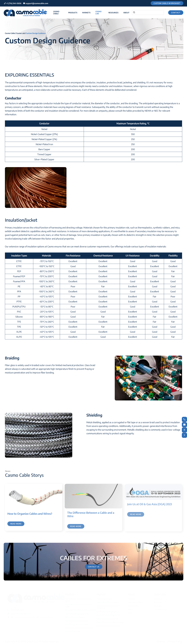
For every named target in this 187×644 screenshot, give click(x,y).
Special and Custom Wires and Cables (79, 628)
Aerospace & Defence (105, 598)
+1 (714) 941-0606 (14, 3)
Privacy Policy (175, 641)
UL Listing (158, 606)
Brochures (158, 602)
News (130, 609)
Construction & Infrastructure (108, 611)
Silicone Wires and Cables (74, 617)
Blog (130, 613)
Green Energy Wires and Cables (77, 624)
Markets (86, 13)
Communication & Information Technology (108, 607)
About (126, 13)
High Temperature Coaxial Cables (77, 613)
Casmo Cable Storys (26, 475)
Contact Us (94, 569)
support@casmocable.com (37, 3)
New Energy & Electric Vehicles (108, 626)
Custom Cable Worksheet (167, 3)
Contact (176, 13)
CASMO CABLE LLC (28, 641)
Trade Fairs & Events (135, 602)
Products (73, 13)
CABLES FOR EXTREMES (93, 556)
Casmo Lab (98, 13)
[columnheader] (44, 124)
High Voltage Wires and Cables (76, 620)
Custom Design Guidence (36, 33)
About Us (131, 598)
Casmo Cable (56, 13)
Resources (113, 13)
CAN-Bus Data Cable (73, 631)
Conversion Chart (160, 609)
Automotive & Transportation (108, 602)
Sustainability (133, 606)
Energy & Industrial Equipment (108, 615)
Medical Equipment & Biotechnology (110, 622)
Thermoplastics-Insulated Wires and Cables (78, 605)
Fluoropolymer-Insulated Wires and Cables (78, 600)
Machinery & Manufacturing (107, 618)
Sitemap (161, 641)
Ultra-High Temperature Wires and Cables (81, 610)
